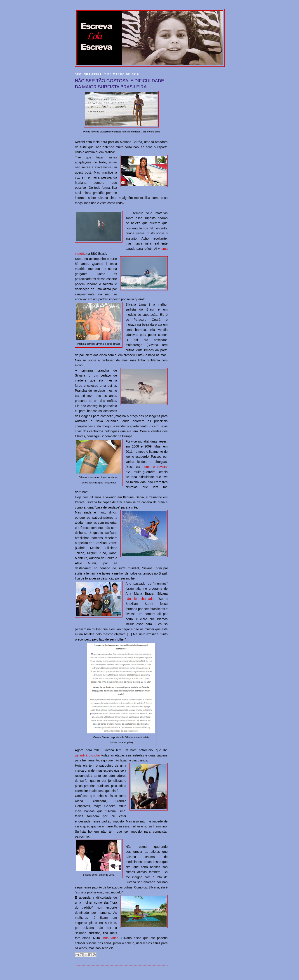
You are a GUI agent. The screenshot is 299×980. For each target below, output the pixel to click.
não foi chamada (140, 599)
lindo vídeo (110, 938)
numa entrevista (155, 467)
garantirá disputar (88, 755)
